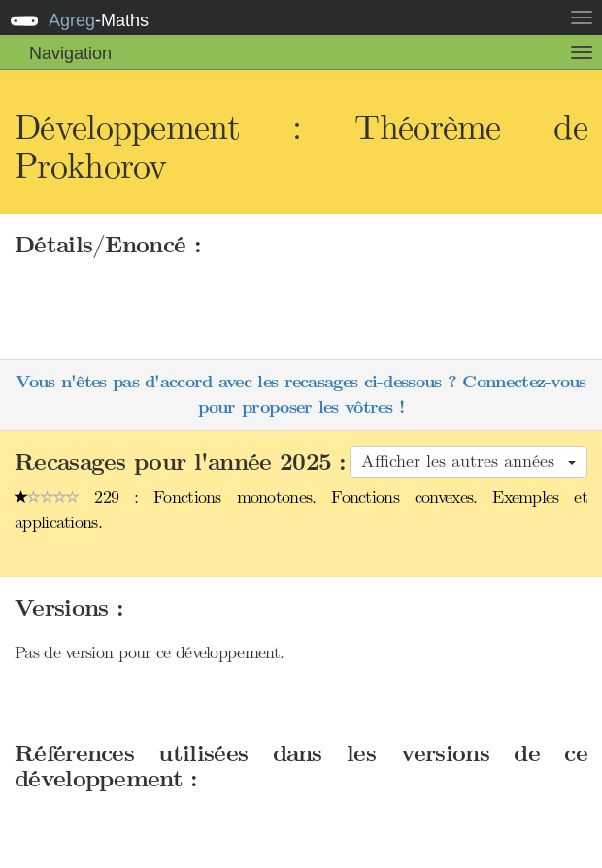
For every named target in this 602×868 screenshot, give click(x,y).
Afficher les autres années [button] (468, 461)
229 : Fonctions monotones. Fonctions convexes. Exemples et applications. (301, 510)
